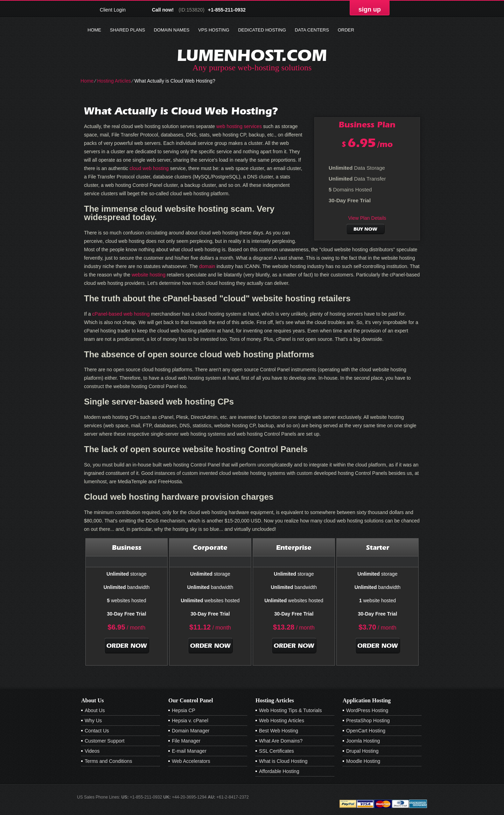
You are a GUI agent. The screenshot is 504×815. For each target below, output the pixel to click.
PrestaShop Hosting (368, 721)
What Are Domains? (281, 741)
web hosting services (239, 126)
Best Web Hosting (279, 731)
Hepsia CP (184, 710)
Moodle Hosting (363, 761)
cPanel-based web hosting (121, 314)
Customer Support (105, 741)
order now (127, 646)
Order (346, 30)
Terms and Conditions (108, 761)
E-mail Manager (189, 751)
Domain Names (171, 30)
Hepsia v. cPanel (190, 721)
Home (94, 30)
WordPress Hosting (367, 710)
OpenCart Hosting (366, 731)
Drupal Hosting (362, 751)
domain (207, 266)
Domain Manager (191, 731)
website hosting (149, 275)
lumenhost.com (252, 55)
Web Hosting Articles (282, 721)
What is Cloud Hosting (283, 761)
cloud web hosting (149, 168)
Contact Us (97, 731)
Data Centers (312, 30)
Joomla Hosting (363, 741)
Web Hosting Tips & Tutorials (290, 710)
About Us (95, 710)
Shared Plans (127, 30)
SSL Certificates (276, 751)
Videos (92, 751)
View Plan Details (367, 218)
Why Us (93, 721)
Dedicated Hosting (262, 30)
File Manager (186, 741)
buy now (365, 229)
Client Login (113, 10)
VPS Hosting (214, 30)
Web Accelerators (191, 761)
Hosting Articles (114, 81)
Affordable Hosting (279, 771)
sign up (370, 9)
